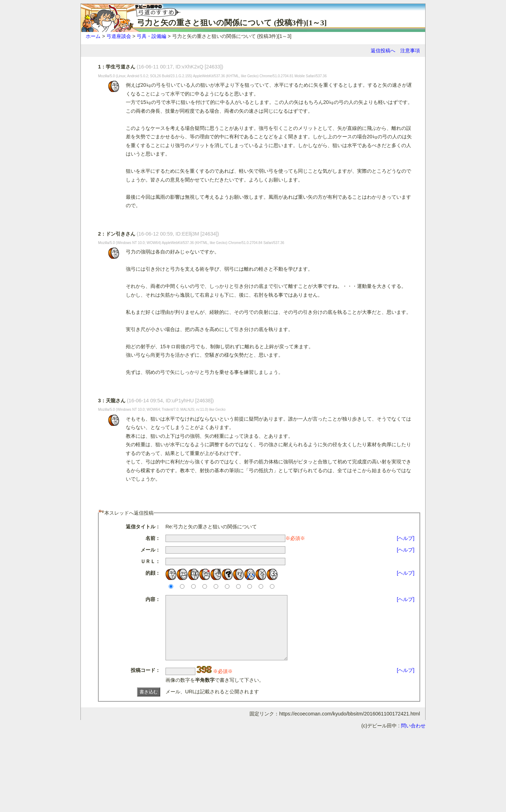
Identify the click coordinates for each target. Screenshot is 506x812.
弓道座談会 (119, 36)
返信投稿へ (383, 51)
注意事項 (410, 51)
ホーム (93, 36)
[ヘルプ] (406, 538)
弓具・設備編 (151, 36)
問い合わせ (413, 738)
